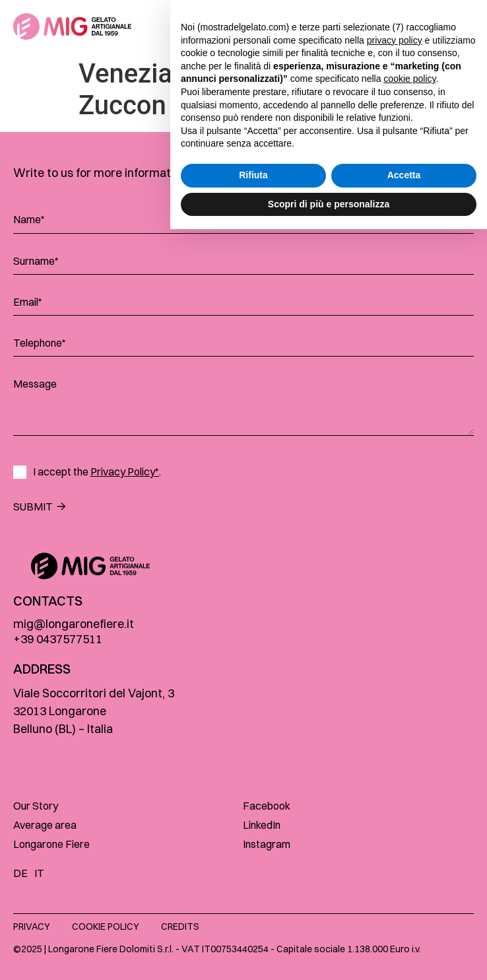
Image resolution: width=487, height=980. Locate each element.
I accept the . (97, 472)
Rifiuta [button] (253, 926)
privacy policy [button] (395, 790)
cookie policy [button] (409, 829)
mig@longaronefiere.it (74, 624)
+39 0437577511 (58, 639)
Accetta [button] (404, 926)
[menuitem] (24, 872)
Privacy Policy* (125, 472)
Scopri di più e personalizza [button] (329, 954)
